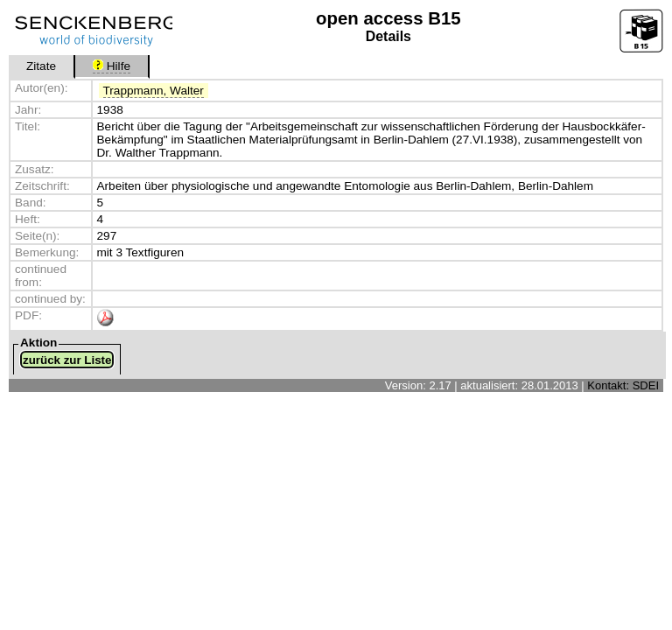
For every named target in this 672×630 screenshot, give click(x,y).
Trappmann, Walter (154, 91)
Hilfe (112, 66)
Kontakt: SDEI (623, 385)
